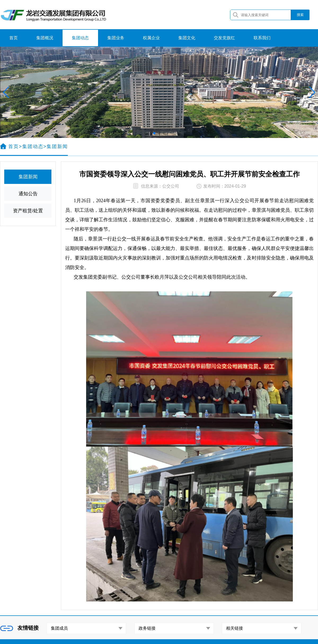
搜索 (300, 15)
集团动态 (80, 38)
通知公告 (28, 194)
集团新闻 (28, 177)
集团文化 (187, 38)
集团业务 (116, 38)
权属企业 (151, 38)
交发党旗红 (224, 38)
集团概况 (45, 38)
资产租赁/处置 (28, 211)
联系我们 (262, 38)
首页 (14, 38)
